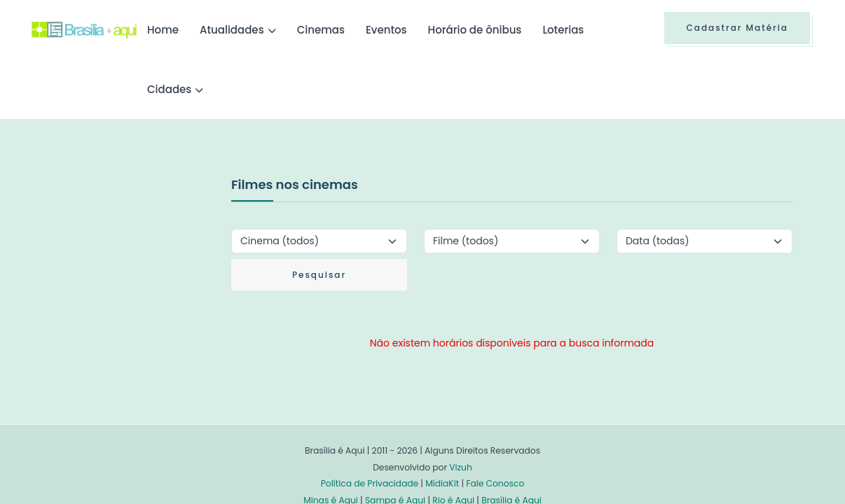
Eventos (386, 30)
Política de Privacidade (370, 483)
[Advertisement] (137, 279)
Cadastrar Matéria (737, 28)
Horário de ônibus (475, 30)
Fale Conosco (495, 483)
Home (163, 30)
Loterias (563, 30)
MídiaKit (442, 483)
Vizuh (461, 467)
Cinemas (321, 30)
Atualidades (232, 30)
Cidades (169, 89)
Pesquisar (319, 275)
